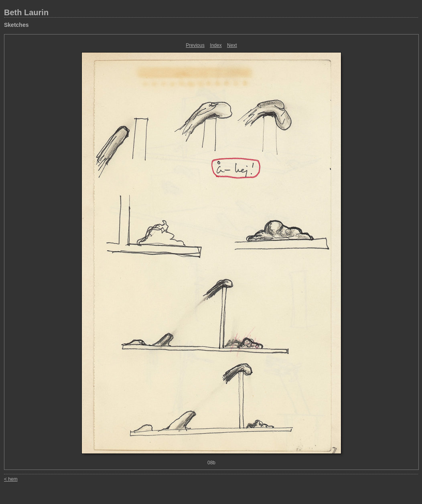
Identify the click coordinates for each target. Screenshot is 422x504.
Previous (195, 45)
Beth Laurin (26, 12)
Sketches (16, 25)
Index (216, 45)
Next (232, 45)
